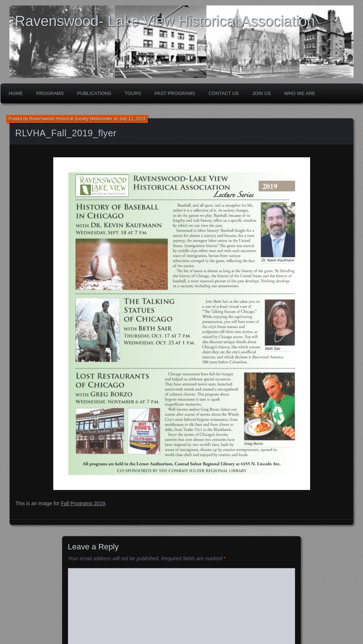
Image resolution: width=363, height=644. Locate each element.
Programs (50, 93)
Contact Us (224, 93)
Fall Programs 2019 (83, 503)
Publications (94, 93)
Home (16, 93)
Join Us (261, 93)
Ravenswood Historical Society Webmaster (71, 119)
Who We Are (300, 93)
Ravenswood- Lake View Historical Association (165, 21)
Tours (133, 93)
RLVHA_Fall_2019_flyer (66, 133)
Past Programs (175, 93)
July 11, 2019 (132, 119)
